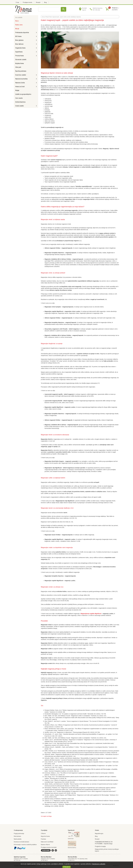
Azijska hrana (19, 63)
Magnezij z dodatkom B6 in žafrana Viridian (58, 259)
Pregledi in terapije (100, 846)
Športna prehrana (21, 71)
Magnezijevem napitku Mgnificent (91, 614)
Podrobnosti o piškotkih (99, 864)
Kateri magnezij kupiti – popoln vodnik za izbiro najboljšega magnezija (65, 17)
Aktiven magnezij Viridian (52, 248)
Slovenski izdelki (21, 60)
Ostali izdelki (19, 106)
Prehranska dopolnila (22, 33)
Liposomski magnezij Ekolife (53, 401)
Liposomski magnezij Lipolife (54, 394)
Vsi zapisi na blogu (46, 816)
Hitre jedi (18, 67)
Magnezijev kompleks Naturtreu (54, 253)
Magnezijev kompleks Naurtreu (54, 576)
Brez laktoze (19, 44)
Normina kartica (72, 848)
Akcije (17, 29)
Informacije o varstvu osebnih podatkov (25, 845)
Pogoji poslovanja (19, 834)
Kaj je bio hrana (45, 836)
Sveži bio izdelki (21, 75)
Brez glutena (19, 40)
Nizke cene (19, 25)
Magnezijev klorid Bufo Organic (54, 461)
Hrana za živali (20, 87)
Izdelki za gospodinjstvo (23, 94)
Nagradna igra (99, 834)
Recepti (38, 2)
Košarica (116, 8)
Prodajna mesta (27, 2)
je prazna (115, 10)
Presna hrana (19, 56)
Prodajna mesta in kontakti (49, 847)
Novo (17, 21)
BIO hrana (18, 36)
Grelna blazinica (20, 102)
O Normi (43, 834)
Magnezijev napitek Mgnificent (54, 311)
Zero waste (19, 98)
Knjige (17, 90)
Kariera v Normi (45, 845)
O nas (17, 2)
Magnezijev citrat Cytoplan (53, 307)
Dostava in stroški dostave (21, 842)
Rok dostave (17, 836)
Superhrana (19, 52)
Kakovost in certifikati (47, 842)
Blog (45, 2)
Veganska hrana (20, 48)
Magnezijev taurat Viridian (53, 535)
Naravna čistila (20, 83)
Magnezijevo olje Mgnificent (53, 468)
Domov (44, 17)
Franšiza (43, 839)
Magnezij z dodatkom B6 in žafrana (55, 425)
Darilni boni (71, 839)
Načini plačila (18, 839)
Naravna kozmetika (21, 79)
